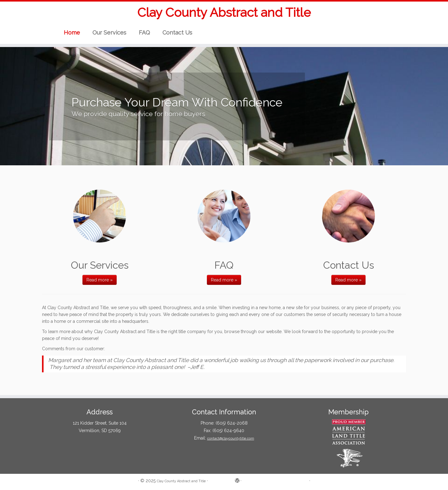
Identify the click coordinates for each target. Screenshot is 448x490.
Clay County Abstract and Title (224, 12)
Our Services (109, 33)
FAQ (144, 33)
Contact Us (177, 33)
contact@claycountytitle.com (231, 438)
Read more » (100, 280)
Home (72, 33)
